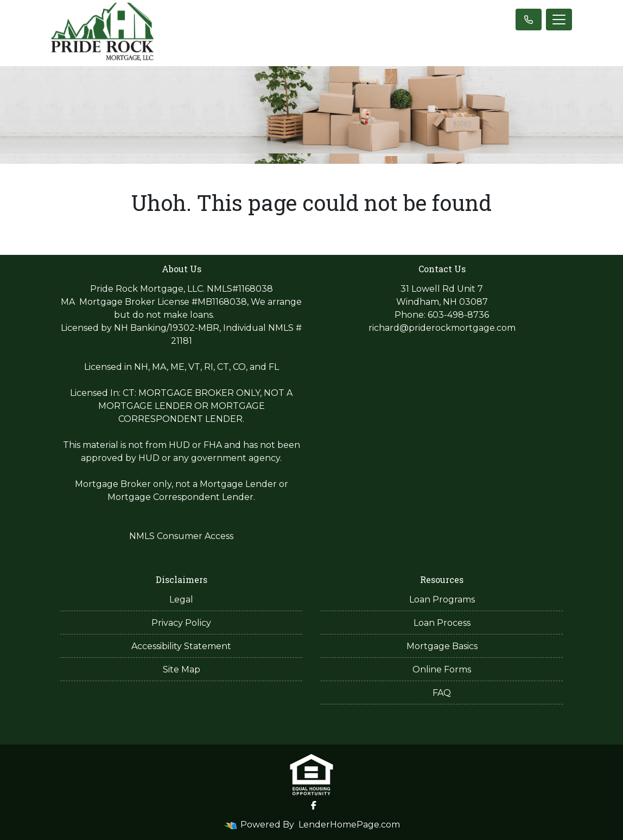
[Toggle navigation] (559, 20)
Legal (181, 599)
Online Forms (442, 669)
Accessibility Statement (181, 646)
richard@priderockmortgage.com (442, 328)
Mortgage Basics (442, 646)
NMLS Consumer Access (181, 536)
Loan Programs (442, 599)
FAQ (442, 693)
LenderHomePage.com (349, 825)
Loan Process (442, 623)
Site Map (182, 669)
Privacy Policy (181, 623)
